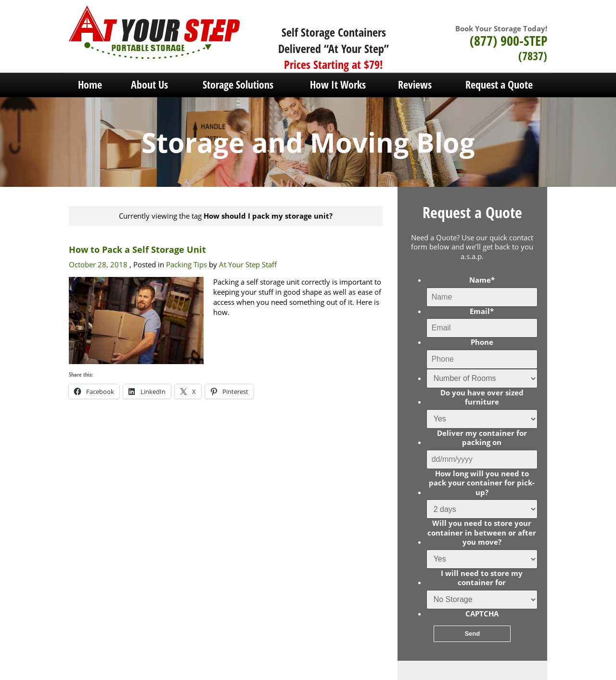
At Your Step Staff (248, 264)
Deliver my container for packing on (482, 438)
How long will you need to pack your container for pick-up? (482, 483)
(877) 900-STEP (508, 40)
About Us (149, 84)
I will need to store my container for (482, 578)
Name (482, 280)
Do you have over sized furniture (482, 398)
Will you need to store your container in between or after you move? (482, 533)
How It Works (338, 84)
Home (90, 84)
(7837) (533, 56)
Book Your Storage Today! (501, 28)
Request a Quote (499, 84)
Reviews (415, 84)
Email (482, 311)
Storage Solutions (238, 84)
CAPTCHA (482, 614)
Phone (482, 342)
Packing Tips (186, 264)
